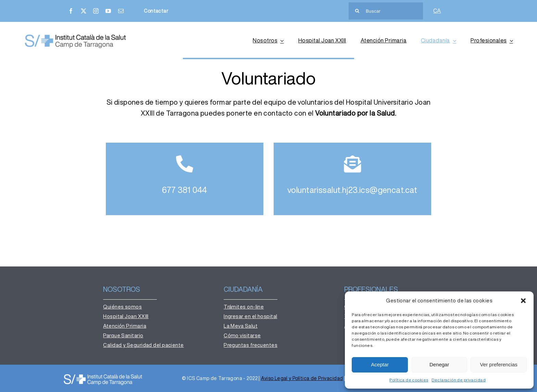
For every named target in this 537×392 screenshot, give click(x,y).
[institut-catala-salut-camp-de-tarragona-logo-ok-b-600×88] (103, 376)
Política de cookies (409, 380)
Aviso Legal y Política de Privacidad (302, 378)
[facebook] (71, 11)
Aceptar (380, 364)
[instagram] (96, 11)
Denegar (439, 364)
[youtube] (108, 11)
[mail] (121, 11)
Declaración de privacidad (459, 380)
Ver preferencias (499, 364)
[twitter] (84, 11)
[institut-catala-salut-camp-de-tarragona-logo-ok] (75, 36)
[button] (523, 301)
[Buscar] (386, 11)
